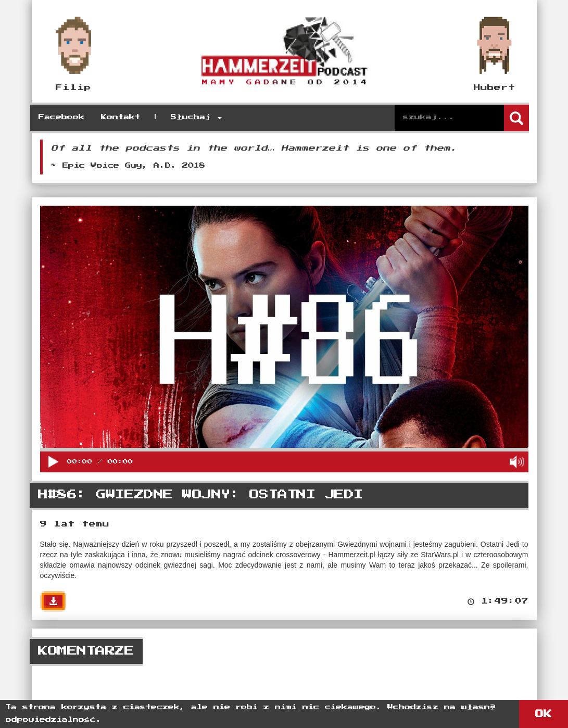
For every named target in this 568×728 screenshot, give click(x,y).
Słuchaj (196, 117)
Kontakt (121, 117)
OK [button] (544, 714)
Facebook (61, 117)
